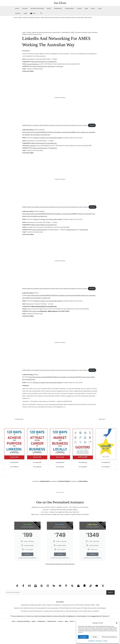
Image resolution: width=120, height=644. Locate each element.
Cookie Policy (92, 641)
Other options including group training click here (60, 573)
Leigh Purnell (36, 66)
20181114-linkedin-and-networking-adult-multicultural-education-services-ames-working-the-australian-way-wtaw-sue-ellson (56, 125)
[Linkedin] (54, 595)
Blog (81, 8)
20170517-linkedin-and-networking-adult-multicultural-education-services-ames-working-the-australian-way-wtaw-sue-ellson (56, 376)
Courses (24, 8)
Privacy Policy (99, 641)
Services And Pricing (36, 8)
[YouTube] (97, 595)
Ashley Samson (73, 234)
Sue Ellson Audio (89, 32)
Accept (83, 637)
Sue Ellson (60, 3)
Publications (55, 8)
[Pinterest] (66, 595)
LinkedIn (35, 32)
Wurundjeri (41, 617)
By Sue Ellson (26, 51)
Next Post (102, 428)
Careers (29, 32)
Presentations (66, 8)
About (87, 8)
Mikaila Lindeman (54, 318)
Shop (94, 8)
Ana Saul (62, 66)
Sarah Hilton (52, 66)
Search (60, 598)
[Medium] (60, 595)
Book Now (27, 563)
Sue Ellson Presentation (39, 34)
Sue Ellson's (41, 490)
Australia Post (86, 234)
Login (16, 13)
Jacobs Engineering (33, 64)
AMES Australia (36, 62)
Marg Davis (44, 66)
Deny (95, 637)
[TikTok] (91, 595)
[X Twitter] (103, 595)
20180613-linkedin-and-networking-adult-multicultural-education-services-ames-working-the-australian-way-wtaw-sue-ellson (57, 208)
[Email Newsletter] (36, 595)
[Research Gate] (78, 595)
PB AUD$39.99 (14, 471)
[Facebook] (23, 595)
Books (46, 8)
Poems (75, 8)
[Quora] (72, 595)
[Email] (29, 595)
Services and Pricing (22, 630)
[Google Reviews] (42, 595)
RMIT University (32, 148)
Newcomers (50, 32)
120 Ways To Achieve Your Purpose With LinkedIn (49, 140)
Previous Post (19, 428)
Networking (41, 32)
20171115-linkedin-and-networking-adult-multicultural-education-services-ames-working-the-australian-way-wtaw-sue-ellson (56, 292)
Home (17, 8)
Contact (105, 641)
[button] (117, 623)
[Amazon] (17, 595)
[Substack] (84, 595)
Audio (24, 32)
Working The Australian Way (50, 62)
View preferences (109, 637)
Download (27, 127)
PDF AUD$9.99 (14, 476)
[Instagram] (48, 595)
